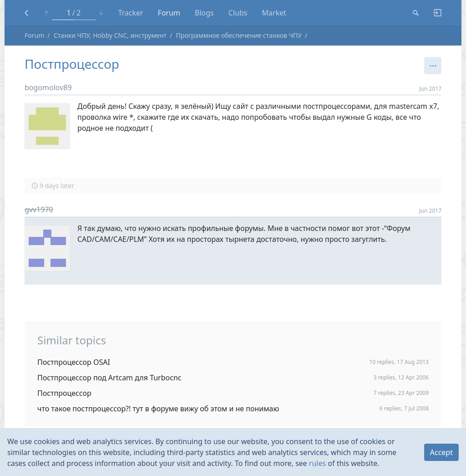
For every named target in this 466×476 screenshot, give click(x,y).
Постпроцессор (64, 393)
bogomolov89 (48, 87)
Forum (169, 13)
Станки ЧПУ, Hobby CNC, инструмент (110, 35)
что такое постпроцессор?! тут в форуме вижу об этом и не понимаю (158, 409)
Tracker (130, 13)
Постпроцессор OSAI (74, 362)
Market (274, 13)
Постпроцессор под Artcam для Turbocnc (109, 378)
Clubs (238, 13)
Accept (441, 452)
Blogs (204, 13)
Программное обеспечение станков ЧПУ (239, 35)
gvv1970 (39, 210)
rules (317, 463)
